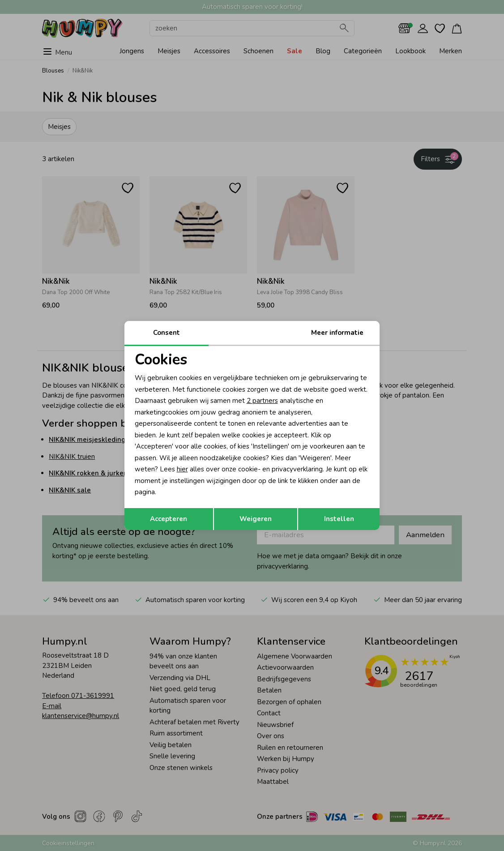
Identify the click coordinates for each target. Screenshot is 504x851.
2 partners (262, 401)
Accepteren (169, 519)
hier (182, 469)
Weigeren (256, 519)
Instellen (339, 519)
